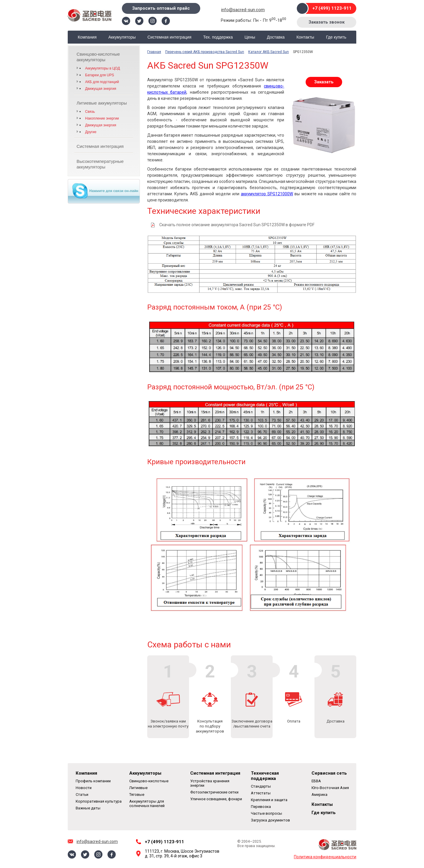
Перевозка (261, 807)
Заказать (324, 82)
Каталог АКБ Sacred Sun (269, 52)
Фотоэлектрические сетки (214, 792)
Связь (90, 112)
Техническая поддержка (265, 776)
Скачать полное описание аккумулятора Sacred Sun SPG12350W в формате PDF (237, 225)
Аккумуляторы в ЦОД (102, 68)
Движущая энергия (101, 89)
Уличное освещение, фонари (216, 799)
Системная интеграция (169, 37)
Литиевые (138, 788)
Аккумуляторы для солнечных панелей (147, 803)
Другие (91, 132)
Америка (319, 795)
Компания (87, 37)
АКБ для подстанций (102, 82)
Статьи (82, 795)
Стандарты (261, 786)
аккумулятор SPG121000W (267, 194)
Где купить (336, 37)
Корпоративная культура (99, 801)
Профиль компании (93, 781)
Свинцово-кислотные (149, 781)
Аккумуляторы (122, 37)
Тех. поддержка (218, 37)
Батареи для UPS (100, 75)
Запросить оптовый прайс (161, 8)
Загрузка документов (270, 820)
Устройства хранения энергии (210, 783)
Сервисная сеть (329, 773)
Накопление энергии (102, 118)
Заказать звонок (327, 22)
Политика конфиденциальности (325, 857)
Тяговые (137, 795)
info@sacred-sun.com (243, 10)
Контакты (305, 37)
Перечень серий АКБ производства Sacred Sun (205, 52)
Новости (84, 788)
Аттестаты (261, 793)
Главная (154, 52)
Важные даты (88, 808)
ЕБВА (316, 781)
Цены (250, 37)
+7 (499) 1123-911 (332, 8)
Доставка (276, 37)
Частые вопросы (266, 813)
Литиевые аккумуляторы (102, 103)
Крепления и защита (269, 800)
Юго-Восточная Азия (330, 788)
